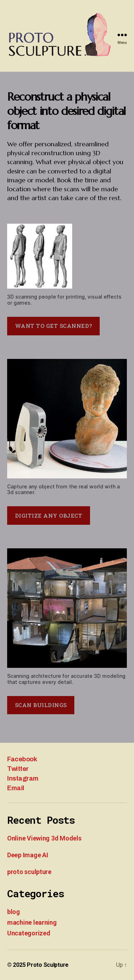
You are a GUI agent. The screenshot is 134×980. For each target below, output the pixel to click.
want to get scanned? (54, 326)
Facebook (22, 759)
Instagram (23, 778)
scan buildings (41, 705)
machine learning (32, 922)
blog (14, 912)
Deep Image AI (28, 855)
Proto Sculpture (48, 965)
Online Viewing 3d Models (44, 838)
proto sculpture (29, 872)
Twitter (18, 769)
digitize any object (49, 516)
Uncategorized (29, 933)
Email (16, 788)
